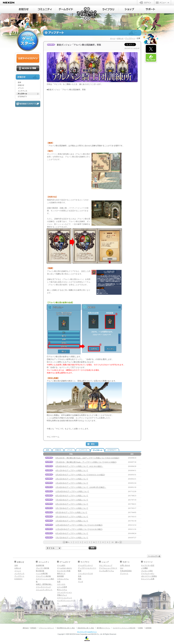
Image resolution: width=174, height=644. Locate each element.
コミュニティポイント (44, 590)
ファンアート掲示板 (43, 576)
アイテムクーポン (148, 573)
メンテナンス (19, 573)
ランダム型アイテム (106, 571)
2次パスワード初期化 (149, 576)
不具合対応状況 (126, 571)
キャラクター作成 (64, 571)
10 (113, 542)
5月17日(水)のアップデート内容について (72, 508)
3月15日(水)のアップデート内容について (72, 517)
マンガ (80, 582)
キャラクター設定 (148, 565)
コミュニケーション (65, 592)
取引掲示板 (40, 571)
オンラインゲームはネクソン (87, 632)
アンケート (124, 573)
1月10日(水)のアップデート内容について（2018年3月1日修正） (81, 487)
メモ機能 (144, 568)
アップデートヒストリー (87, 568)
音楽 (80, 576)
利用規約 (33, 628)
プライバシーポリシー (47, 628)
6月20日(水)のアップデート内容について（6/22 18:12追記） (79, 466)
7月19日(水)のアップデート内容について (72, 500)
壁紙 (80, 579)
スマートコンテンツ (65, 598)
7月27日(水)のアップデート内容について (72, 538)
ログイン (146, 3)
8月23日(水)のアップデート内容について (72, 496)
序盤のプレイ (62, 595)
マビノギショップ (106, 565)
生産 (59, 582)
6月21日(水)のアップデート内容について (72, 504)
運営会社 (26, 628)
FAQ (122, 568)
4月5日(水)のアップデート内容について (71, 512)
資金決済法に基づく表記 (86, 628)
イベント (18, 571)
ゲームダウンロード (85, 565)
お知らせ (120, 38)
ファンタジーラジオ (85, 573)
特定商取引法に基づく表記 (66, 628)
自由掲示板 (40, 565)
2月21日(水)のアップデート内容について (72, 479)
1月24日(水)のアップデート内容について (72, 483)
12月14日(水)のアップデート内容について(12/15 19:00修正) (79, 525)
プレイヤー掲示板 (43, 568)
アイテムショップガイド (108, 568)
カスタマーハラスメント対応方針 (124, 628)
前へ (67, 542)
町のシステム (62, 590)
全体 (16, 565)
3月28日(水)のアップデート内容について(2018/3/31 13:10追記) (80, 475)
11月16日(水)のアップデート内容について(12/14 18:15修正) (79, 529)
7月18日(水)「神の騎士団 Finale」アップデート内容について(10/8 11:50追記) (86, 462)
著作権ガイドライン (104, 628)
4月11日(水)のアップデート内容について (72, 470)
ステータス (61, 584)
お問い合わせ (125, 565)
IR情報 (140, 628)
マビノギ (87, 14)
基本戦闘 (60, 576)
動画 (80, 571)
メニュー (163, 3)
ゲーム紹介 (61, 565)
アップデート (130, 38)
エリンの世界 (62, 587)
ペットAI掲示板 (42, 573)
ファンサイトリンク (43, 587)
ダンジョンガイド (64, 611)
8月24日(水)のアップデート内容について (72, 533)
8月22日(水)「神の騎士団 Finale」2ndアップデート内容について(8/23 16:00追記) (87, 458)
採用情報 (148, 628)
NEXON (9, 3)
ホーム (113, 38)
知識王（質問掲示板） (44, 584)
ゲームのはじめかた (65, 568)
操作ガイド (61, 573)
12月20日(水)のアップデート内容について (72, 491)
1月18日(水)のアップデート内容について (72, 521)
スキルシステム (63, 579)
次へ (117, 542)
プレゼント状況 (147, 571)
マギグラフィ (62, 614)
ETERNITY (18, 579)
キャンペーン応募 (148, 579)
